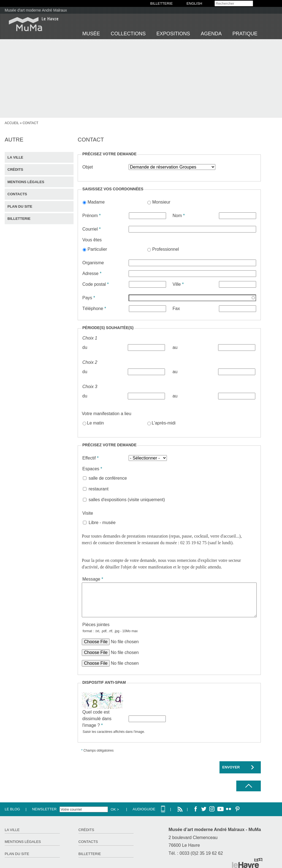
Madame (96, 202)
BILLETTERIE (162, 3)
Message (93, 579)
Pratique (245, 34)
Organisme (93, 263)
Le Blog (12, 809)
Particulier (97, 249)
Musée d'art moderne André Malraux (36, 10)
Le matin (95, 423)
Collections (128, 34)
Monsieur (161, 202)
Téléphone (94, 309)
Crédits (15, 169)
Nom (179, 216)
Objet (88, 167)
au (175, 347)
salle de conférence (108, 478)
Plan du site (20, 206)
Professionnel (166, 249)
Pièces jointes (96, 625)
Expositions (173, 34)
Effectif (90, 458)
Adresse (92, 273)
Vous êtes (92, 240)
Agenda (211, 34)
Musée (91, 34)
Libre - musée (102, 523)
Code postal (96, 284)
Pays (89, 298)
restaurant (99, 489)
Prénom (92, 216)
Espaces (92, 469)
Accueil (12, 123)
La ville (15, 157)
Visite (88, 513)
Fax (176, 309)
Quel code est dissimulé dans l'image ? (97, 719)
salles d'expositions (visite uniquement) (127, 500)
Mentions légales (26, 182)
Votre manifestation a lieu (107, 414)
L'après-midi (164, 423)
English (194, 3)
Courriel (92, 229)
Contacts (17, 194)
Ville (178, 284)
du (85, 347)
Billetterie (19, 219)
